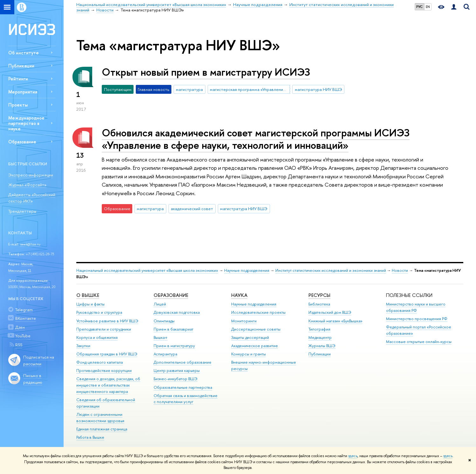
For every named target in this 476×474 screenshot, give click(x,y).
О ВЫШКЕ (88, 295)
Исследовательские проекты (258, 312)
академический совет (192, 209)
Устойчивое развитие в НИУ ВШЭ (107, 321)
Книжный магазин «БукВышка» (335, 321)
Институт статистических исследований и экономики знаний (331, 270)
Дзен (20, 327)
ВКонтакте (26, 318)
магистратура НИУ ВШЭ (318, 89)
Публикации (21, 66)
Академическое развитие (255, 346)
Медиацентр (320, 337)
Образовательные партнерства (183, 387)
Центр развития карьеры (177, 371)
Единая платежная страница (102, 429)
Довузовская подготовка (177, 312)
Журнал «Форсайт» (27, 185)
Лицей (160, 304)
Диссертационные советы (256, 329)
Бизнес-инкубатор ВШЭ (176, 379)
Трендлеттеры (22, 211)
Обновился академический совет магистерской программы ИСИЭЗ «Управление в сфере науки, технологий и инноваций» (256, 139)
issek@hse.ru (30, 244)
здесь (353, 456)
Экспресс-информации (31, 175)
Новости (400, 270)
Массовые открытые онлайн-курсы (419, 342)
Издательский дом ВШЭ (330, 312)
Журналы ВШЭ (322, 346)
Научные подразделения (247, 270)
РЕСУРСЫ (319, 295)
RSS (19, 345)
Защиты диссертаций (250, 337)
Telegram (24, 310)
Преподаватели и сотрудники (104, 329)
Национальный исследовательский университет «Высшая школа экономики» (147, 270)
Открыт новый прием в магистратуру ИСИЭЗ (206, 72)
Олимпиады (164, 321)
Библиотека (319, 304)
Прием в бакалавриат (173, 329)
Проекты (18, 105)
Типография (319, 329)
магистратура (189, 89)
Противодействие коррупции (104, 371)
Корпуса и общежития (97, 337)
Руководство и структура (99, 312)
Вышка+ (161, 337)
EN (428, 7)
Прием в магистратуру (174, 346)
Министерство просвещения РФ (417, 319)
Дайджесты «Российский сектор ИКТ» (32, 198)
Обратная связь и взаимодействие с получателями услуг (186, 399)
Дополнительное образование (183, 362)
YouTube (23, 336)
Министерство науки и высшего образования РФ (416, 307)
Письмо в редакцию (33, 379)
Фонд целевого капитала (100, 362)
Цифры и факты (90, 304)
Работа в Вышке (90, 437)
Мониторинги (244, 321)
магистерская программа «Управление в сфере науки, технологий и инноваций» (250, 89)
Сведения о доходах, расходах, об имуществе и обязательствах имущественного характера (108, 385)
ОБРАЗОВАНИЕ (171, 295)
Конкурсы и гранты (248, 354)
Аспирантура (165, 354)
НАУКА (239, 295)
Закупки (83, 346)
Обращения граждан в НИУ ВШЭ (107, 354)
